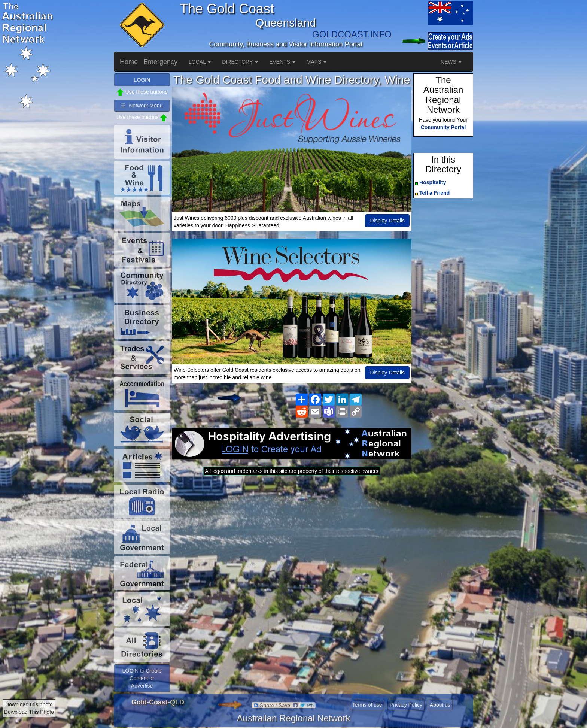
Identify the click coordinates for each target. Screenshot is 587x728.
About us (440, 705)
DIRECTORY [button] (240, 62)
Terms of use (367, 705)
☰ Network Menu (142, 106)
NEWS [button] (451, 62)
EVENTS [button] (282, 62)
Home (129, 62)
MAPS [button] (317, 62)
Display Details (387, 221)
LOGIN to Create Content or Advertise (142, 678)
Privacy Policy (406, 705)
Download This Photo (29, 712)
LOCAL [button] (200, 62)
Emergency (160, 62)
